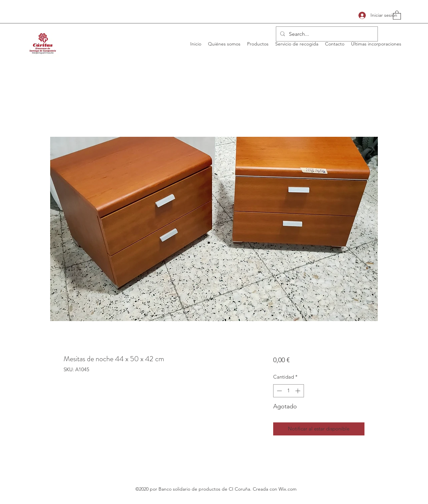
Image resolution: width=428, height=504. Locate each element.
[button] (397, 15)
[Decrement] (279, 391)
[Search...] (326, 34)
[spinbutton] (288, 391)
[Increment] (298, 391)
